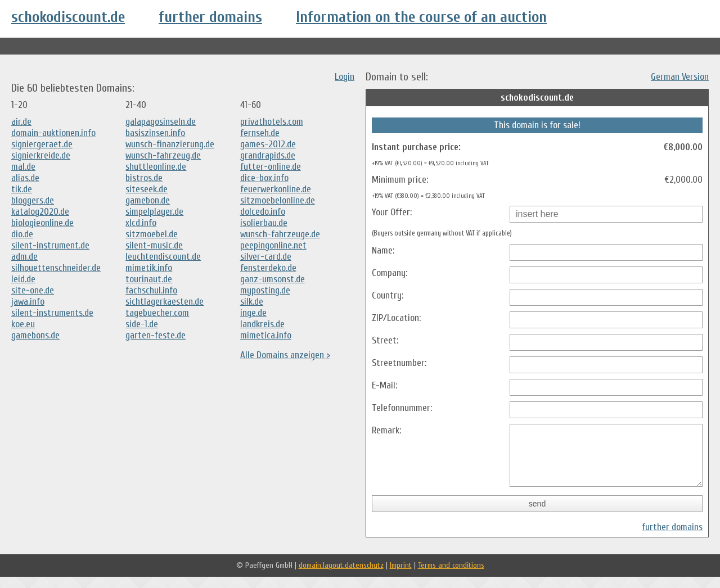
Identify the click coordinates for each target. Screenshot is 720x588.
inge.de (253, 313)
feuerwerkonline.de (276, 189)
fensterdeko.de (268, 268)
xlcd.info (141, 223)
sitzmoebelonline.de (278, 200)
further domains (210, 17)
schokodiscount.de (68, 17)
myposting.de (265, 290)
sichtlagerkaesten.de (165, 302)
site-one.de (33, 290)
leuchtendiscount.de (163, 257)
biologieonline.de (42, 223)
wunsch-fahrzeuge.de (280, 234)
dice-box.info (264, 178)
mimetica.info (266, 335)
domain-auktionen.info (53, 133)
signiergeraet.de (42, 144)
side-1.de (142, 324)
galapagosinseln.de (161, 122)
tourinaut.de (149, 279)
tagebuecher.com (157, 313)
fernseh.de (260, 133)
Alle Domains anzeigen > (285, 355)
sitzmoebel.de (152, 234)
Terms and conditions (451, 576)
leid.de (23, 279)
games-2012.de (268, 144)
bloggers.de (33, 200)
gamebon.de (148, 200)
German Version (680, 77)
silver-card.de (266, 257)
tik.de (22, 189)
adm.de (24, 257)
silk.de (252, 302)
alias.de (25, 178)
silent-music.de (154, 245)
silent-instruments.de (52, 313)
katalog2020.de (40, 212)
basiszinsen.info (155, 133)
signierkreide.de (41, 155)
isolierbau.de (264, 223)
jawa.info (28, 302)
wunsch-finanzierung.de (170, 144)
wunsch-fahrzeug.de (163, 155)
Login (345, 77)
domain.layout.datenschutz (341, 576)
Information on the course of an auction (421, 17)
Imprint (401, 576)
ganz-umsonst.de (273, 279)
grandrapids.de (268, 155)
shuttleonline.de (156, 167)
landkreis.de (262, 324)
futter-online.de (271, 167)
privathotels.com (272, 122)
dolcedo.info (263, 212)
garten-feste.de (156, 335)
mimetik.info (149, 268)
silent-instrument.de (50, 245)
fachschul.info (151, 290)
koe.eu (23, 324)
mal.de (23, 167)
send (537, 515)
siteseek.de (147, 189)
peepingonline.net (273, 245)
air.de (21, 122)
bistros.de (144, 178)
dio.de (22, 234)
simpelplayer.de (154, 212)
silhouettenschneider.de (56, 268)
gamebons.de (35, 335)
